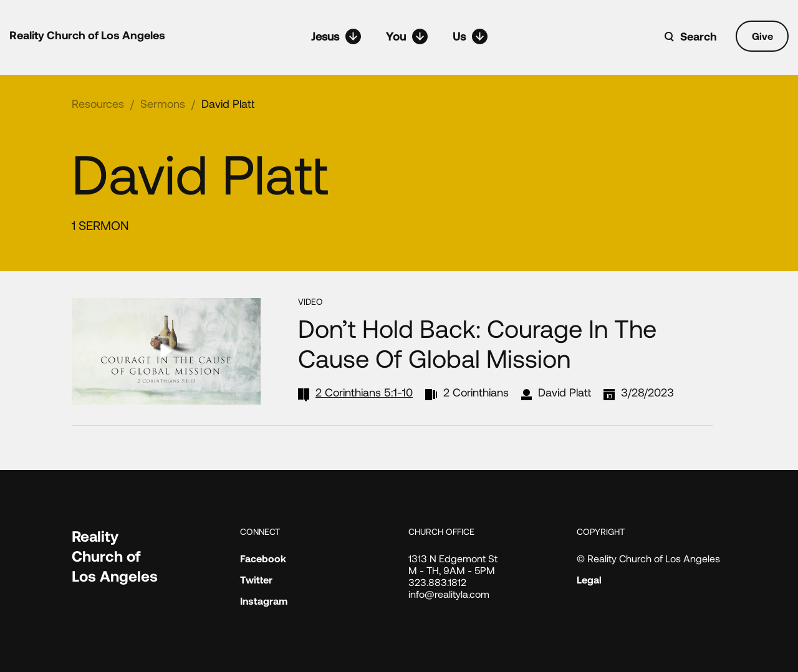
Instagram (264, 601)
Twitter (256, 579)
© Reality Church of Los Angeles (648, 558)
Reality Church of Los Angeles (87, 35)
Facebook (263, 558)
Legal (589, 579)
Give (762, 36)
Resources (98, 103)
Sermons (163, 103)
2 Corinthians (476, 392)
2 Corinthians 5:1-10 (364, 392)
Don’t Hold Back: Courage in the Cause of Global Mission (477, 343)
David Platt (228, 103)
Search (699, 36)
